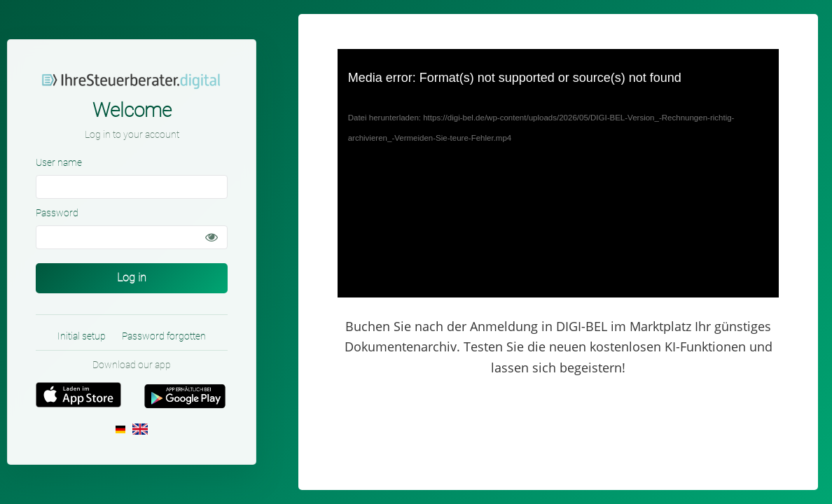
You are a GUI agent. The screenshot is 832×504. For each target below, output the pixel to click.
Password (57, 213)
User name (59, 162)
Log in (132, 278)
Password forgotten (164, 336)
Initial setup (82, 336)
